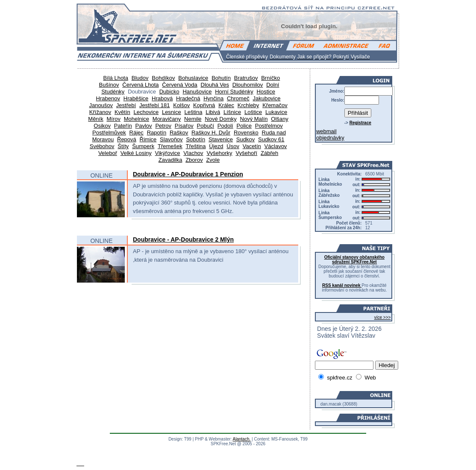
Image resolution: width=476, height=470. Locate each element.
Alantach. (242, 439)
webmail (326, 131)
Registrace (360, 123)
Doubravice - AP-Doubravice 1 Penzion (188, 174)
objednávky (330, 138)
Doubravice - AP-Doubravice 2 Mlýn (183, 239)
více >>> (383, 317)
